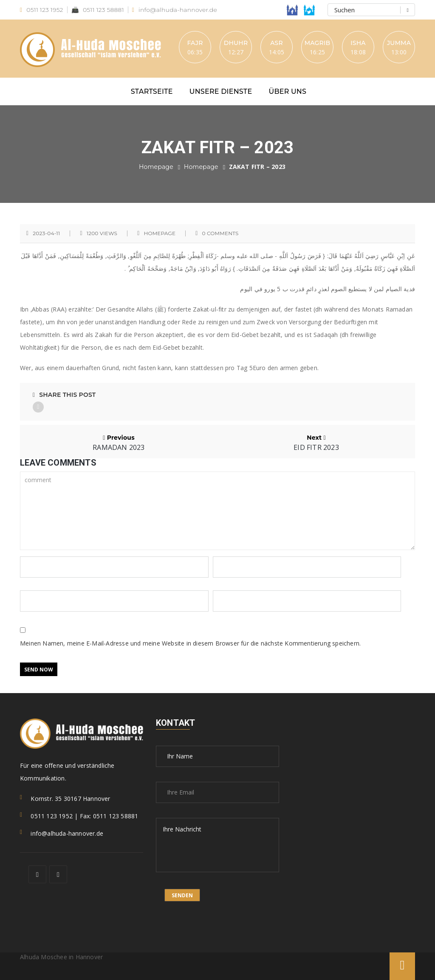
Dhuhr (236, 43)
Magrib (318, 43)
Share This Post (64, 395)
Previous (119, 442)
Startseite (152, 91)
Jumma (399, 43)
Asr (277, 43)
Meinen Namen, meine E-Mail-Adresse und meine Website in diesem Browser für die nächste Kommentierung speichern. (190, 643)
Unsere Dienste (221, 91)
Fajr (195, 43)
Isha (358, 43)
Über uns (288, 91)
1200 (102, 233)
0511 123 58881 (98, 10)
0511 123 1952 (42, 10)
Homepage (156, 167)
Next (316, 442)
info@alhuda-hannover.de (175, 10)
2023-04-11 (46, 233)
